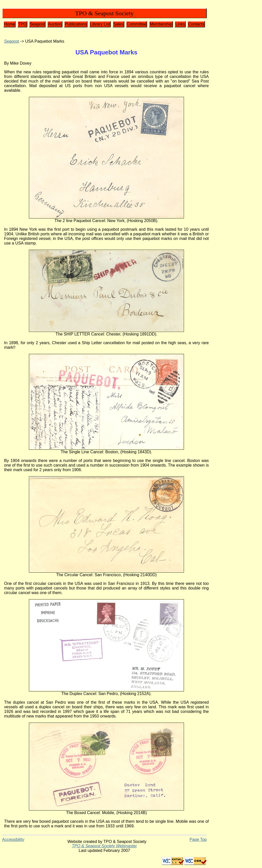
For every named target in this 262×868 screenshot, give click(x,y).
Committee (137, 24)
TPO (22, 24)
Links (180, 24)
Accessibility (13, 840)
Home (10, 24)
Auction (55, 24)
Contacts (196, 24)
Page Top (198, 840)
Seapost (37, 24)
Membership (161, 24)
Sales (118, 24)
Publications (76, 24)
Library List (100, 24)
